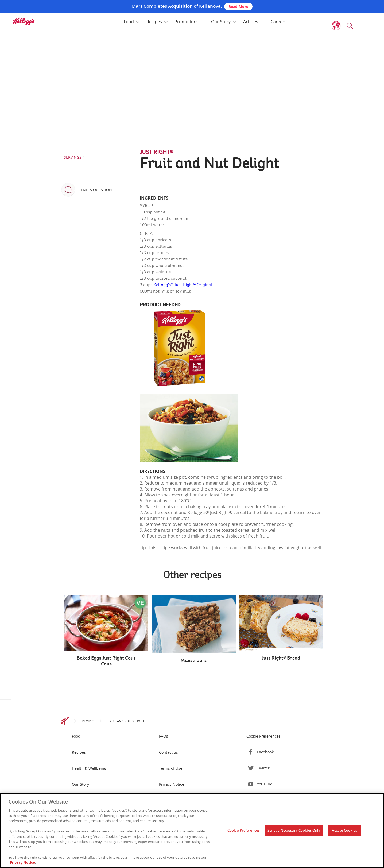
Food (129, 22)
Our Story (221, 22)
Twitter (263, 768)
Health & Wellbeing (89, 768)
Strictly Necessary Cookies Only (294, 830)
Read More (238, 7)
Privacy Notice (172, 784)
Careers (279, 22)
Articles (251, 22)
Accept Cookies (344, 830)
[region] (192, 831)
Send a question (95, 190)
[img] (24, 21)
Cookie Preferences (263, 736)
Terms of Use (171, 768)
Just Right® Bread (281, 658)
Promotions (187, 22)
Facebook (265, 752)
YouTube (265, 784)
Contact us (168, 752)
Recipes (154, 22)
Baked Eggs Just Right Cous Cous (106, 661)
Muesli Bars (194, 661)
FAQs (164, 736)
